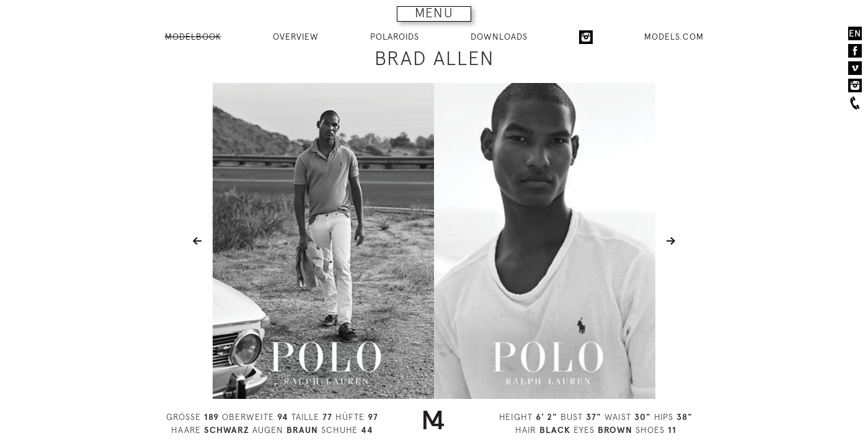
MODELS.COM (674, 37)
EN (855, 33)
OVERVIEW (296, 37)
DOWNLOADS (499, 37)
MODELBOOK (193, 37)
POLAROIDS (395, 37)
